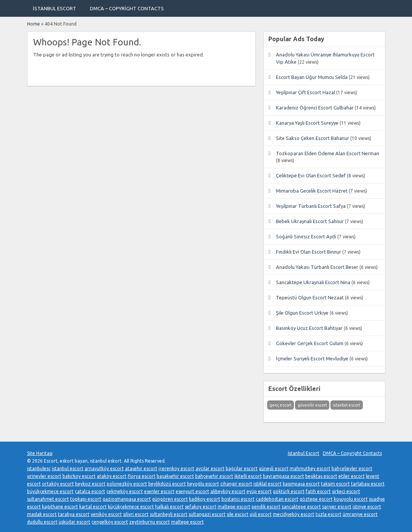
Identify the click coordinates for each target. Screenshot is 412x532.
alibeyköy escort (228, 491)
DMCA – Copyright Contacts (127, 8)
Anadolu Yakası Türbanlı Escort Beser (317, 267)
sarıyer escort (337, 507)
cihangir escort (236, 484)
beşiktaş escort (321, 476)
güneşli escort (274, 469)
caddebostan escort (277, 499)
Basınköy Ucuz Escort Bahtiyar (309, 328)
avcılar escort (210, 469)
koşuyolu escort (351, 499)
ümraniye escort (360, 514)
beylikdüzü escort (167, 484)
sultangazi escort (207, 514)
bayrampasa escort (284, 476)
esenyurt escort (192, 491)
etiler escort (352, 476)
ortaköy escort (58, 484)
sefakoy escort (201, 507)
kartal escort (93, 507)
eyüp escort (259, 491)
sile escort (238, 514)
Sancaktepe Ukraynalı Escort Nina (313, 282)
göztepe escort (316, 499)
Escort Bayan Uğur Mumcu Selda (312, 77)
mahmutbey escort (310, 469)
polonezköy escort (127, 484)
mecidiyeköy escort (294, 514)
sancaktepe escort (301, 507)
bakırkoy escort (79, 476)
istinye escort (367, 507)
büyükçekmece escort (50, 491)
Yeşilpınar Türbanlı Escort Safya (311, 206)
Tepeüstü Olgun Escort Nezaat (310, 297)
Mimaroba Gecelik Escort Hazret (312, 191)
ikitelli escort (248, 476)
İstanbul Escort (55, 8)
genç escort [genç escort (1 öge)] (281, 405)
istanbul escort (68, 469)
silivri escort (136, 514)
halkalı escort (169, 507)
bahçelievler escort (352, 469)
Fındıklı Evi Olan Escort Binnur (309, 252)
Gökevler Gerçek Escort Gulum (310, 343)
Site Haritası (40, 453)
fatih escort (318, 491)
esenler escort (159, 491)
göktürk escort (289, 491)
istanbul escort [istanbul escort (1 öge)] (346, 405)
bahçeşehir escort (214, 476)
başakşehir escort (175, 476)
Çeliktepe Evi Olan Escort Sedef (311, 175)
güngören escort (170, 499)
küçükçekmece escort (131, 507)
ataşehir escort (141, 469)
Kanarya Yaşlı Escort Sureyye (307, 123)
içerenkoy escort (176, 469)
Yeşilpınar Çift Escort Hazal (305, 92)
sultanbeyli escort (169, 514)
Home (34, 24)
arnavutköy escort (104, 469)
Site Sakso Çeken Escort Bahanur (313, 138)
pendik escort (266, 507)
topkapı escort (86, 499)
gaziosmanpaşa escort (127, 499)
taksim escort (335, 484)
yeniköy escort (106, 514)
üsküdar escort (75, 522)
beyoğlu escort (203, 484)
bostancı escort (238, 499)
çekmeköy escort (125, 491)
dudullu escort (42, 522)
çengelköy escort (110, 522)
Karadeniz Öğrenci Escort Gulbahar (315, 108)
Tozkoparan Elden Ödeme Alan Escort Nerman (328, 153)
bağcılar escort (242, 469)
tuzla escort (329, 514)
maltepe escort (234, 507)
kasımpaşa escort (301, 484)
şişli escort (261, 514)
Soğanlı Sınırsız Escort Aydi (306, 236)
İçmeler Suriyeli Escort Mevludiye (312, 358)
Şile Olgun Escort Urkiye (302, 313)
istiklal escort (268, 484)
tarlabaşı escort (368, 484)
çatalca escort (90, 491)
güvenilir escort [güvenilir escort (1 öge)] (312, 405)
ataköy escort (112, 476)
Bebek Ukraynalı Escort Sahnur (310, 221)
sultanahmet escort (48, 499)
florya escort (142, 476)
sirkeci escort (346, 491)
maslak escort (42, 514)
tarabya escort (74, 514)
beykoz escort (90, 484)
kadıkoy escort (205, 499)
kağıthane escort (60, 507)
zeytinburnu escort (150, 522)
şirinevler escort (44, 476)
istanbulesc (39, 469)
